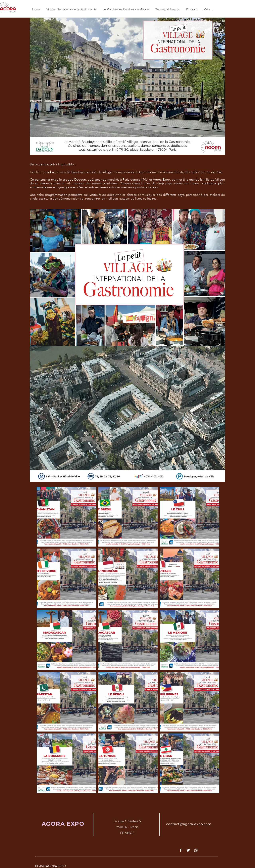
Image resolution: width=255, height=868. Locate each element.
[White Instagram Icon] (196, 850)
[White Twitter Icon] (188, 850)
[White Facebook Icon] (181, 850)
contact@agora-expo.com (189, 824)
